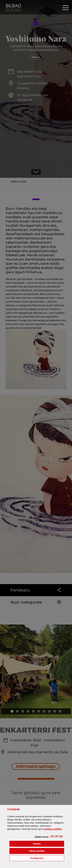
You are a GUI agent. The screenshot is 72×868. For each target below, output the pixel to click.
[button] (52, 836)
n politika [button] (53, 829)
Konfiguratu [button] (47, 858)
